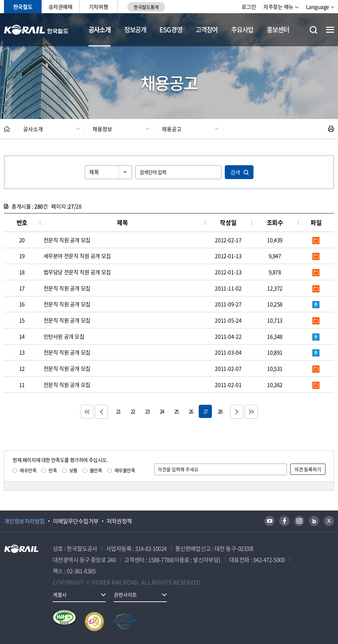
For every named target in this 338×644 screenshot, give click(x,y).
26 (191, 411)
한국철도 (23, 7)
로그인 (249, 7)
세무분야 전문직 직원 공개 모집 (77, 256)
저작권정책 (119, 521)
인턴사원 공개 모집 (64, 336)
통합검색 (313, 30)
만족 (53, 470)
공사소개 (100, 30)
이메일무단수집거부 (76, 521)
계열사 (60, 595)
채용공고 (172, 129)
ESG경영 (171, 30)
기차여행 (98, 7)
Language (318, 7)
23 (147, 411)
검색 (235, 172)
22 (133, 411)
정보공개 (135, 30)
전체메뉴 (330, 30)
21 (118, 411)
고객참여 (206, 30)
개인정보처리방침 (24, 521)
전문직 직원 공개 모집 (67, 240)
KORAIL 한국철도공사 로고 (36, 30)
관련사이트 (125, 595)
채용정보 (102, 129)
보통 (73, 470)
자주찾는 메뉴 (278, 7)
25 (176, 411)
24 (162, 411)
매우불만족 (125, 470)
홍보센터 (278, 30)
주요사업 (242, 30)
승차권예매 (61, 7)
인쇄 (331, 129)
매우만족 (28, 470)
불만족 (96, 470)
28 (220, 411)
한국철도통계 (146, 7)
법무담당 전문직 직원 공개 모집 (77, 272)
